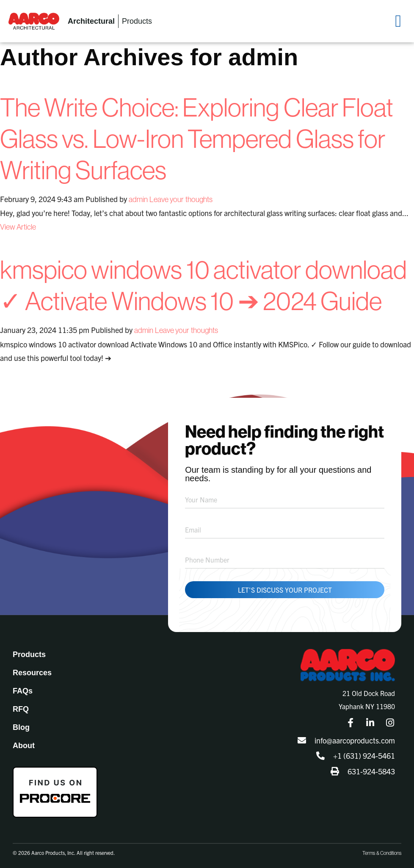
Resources (32, 673)
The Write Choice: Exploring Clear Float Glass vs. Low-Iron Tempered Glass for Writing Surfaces (197, 139)
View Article (18, 227)
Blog (21, 727)
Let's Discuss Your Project (285, 590)
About (24, 746)
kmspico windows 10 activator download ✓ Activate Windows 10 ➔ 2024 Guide (203, 285)
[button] (398, 21)
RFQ (21, 709)
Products (29, 654)
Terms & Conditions (382, 853)
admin (138, 199)
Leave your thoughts (181, 199)
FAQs (23, 691)
